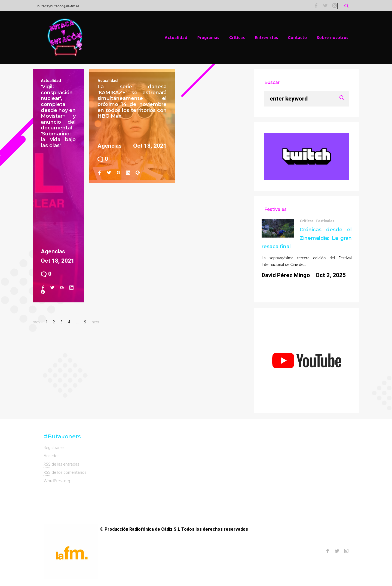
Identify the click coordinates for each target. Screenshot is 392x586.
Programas (208, 37)
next (96, 322)
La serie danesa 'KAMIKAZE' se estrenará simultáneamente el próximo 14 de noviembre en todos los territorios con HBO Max (132, 101)
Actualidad (176, 37)
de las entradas (61, 464)
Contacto (298, 37)
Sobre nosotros (333, 37)
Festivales (325, 221)
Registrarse (54, 447)
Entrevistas (267, 37)
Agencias (53, 251)
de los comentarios (65, 472)
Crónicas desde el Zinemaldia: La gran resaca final (307, 238)
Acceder (51, 456)
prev (36, 322)
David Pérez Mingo (286, 275)
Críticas (237, 37)
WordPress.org (57, 481)
